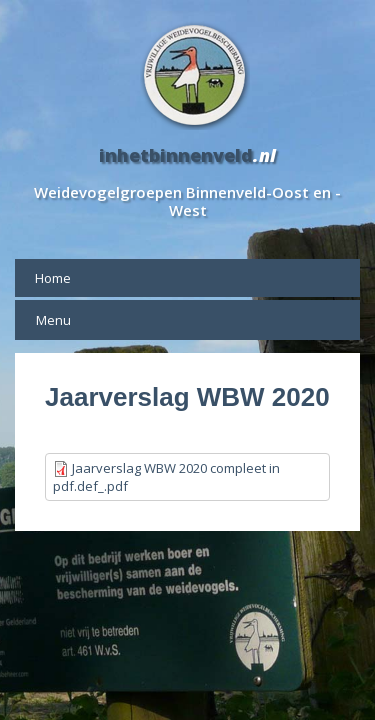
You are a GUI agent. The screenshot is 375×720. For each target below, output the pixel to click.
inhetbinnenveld (176, 155)
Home (53, 278)
